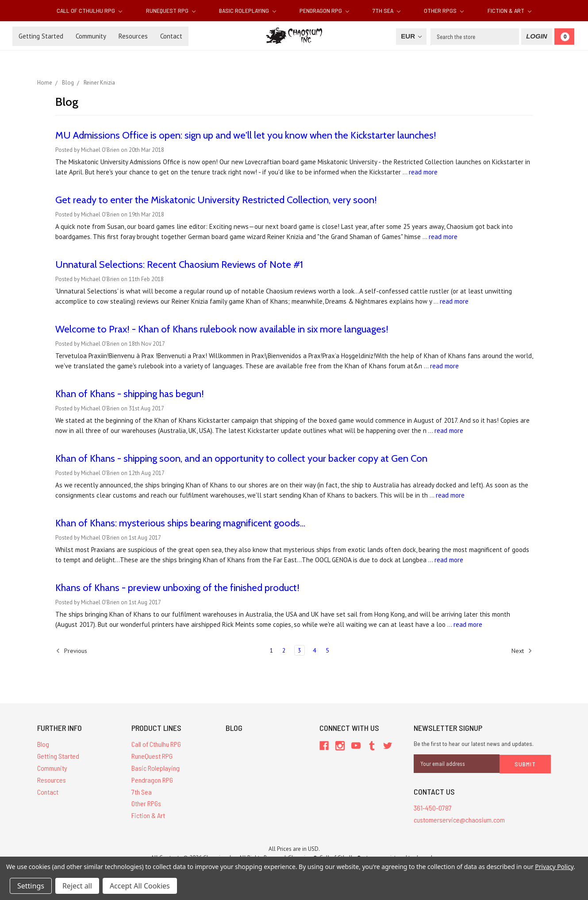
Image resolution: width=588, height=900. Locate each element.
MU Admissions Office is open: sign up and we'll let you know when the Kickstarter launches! (246, 135)
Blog (43, 744)
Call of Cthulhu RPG (89, 10)
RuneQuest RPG (171, 10)
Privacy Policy (554, 867)
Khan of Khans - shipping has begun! (130, 394)
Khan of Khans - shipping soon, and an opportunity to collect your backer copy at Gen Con (241, 458)
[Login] (536, 37)
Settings (31, 886)
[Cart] (564, 37)
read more (423, 172)
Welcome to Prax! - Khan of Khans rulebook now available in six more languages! (222, 329)
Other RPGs (444, 10)
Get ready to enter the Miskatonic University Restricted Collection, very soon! (216, 200)
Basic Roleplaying (248, 10)
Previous (71, 651)
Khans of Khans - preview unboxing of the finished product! (177, 588)
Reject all (77, 886)
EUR (411, 36)
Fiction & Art (509, 10)
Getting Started (41, 36)
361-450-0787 (433, 807)
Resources (133, 36)
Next (522, 651)
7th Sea (386, 10)
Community (91, 36)
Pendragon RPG (324, 10)
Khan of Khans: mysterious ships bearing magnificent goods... (180, 523)
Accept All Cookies (140, 886)
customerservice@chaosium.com (459, 819)
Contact (171, 36)
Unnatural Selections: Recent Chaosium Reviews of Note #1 (179, 265)
